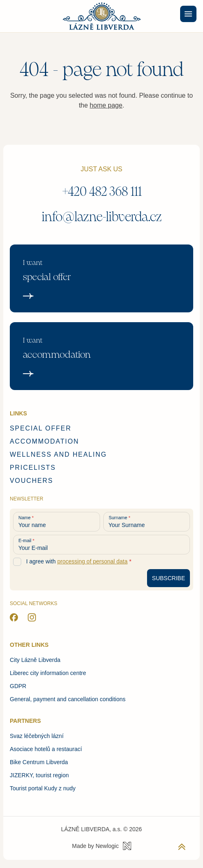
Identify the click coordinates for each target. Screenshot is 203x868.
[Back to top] (182, 847)
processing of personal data (92, 561)
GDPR (18, 686)
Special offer (41, 428)
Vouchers (31, 481)
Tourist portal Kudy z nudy (43, 788)
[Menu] (188, 14)
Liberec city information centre (48, 673)
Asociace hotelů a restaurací (46, 749)
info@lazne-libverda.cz (102, 217)
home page (106, 105)
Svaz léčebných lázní (37, 736)
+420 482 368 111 (102, 192)
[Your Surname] (147, 522)
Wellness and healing (58, 454)
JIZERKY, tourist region (39, 775)
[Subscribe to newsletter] (168, 578)
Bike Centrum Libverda (39, 762)
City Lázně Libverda (35, 660)
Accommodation (45, 441)
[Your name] (57, 522)
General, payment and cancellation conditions (68, 699)
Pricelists (33, 468)
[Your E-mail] (101, 545)
